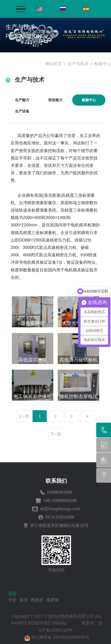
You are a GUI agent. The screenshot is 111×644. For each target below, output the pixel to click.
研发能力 (55, 100)
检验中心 (103, 64)
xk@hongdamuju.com (60, 509)
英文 (24, 600)
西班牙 (37, 600)
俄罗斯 (53, 600)
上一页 (24, 416)
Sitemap (59, 623)
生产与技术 (78, 64)
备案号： (90, 623)
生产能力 (22, 100)
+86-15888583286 (60, 500)
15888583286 (59, 492)
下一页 (56, 434)
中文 (12, 600)
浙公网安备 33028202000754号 (57, 637)
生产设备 (22, 111)
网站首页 (54, 64)
